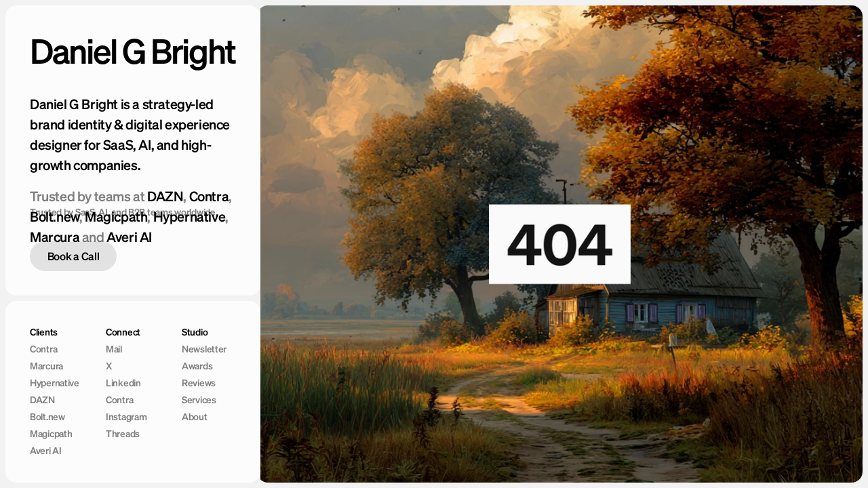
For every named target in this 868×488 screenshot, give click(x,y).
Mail (114, 349)
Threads (123, 434)
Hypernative (55, 383)
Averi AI (129, 237)
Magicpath (51, 434)
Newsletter (204, 349)
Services (199, 400)
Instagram (126, 417)
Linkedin (123, 383)
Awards (197, 366)
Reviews (199, 383)
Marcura (55, 237)
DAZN (165, 196)
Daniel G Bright (133, 51)
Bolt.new (47, 417)
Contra (209, 196)
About (195, 417)
